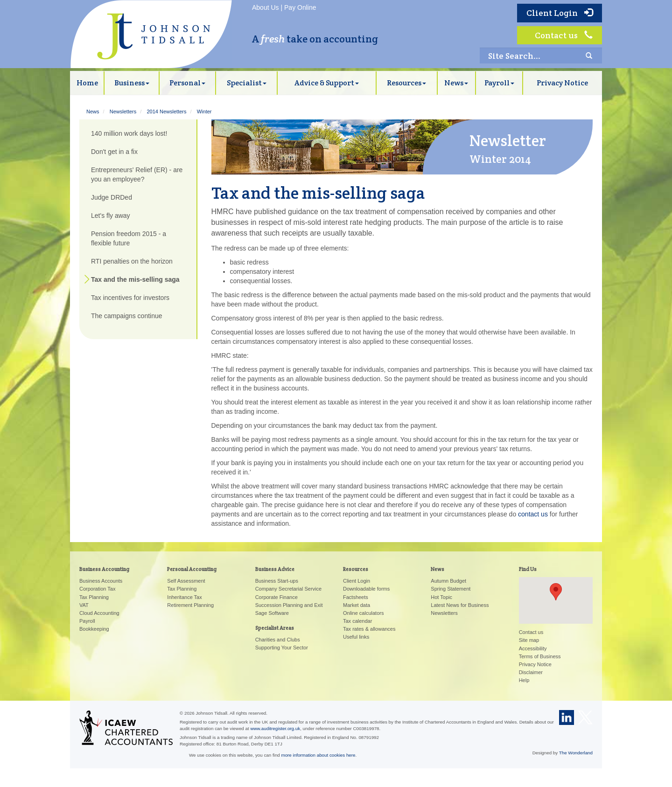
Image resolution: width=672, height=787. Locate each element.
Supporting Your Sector (282, 648)
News (456, 83)
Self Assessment (186, 581)
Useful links (356, 637)
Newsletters (123, 111)
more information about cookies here (318, 755)
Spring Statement (451, 589)
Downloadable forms (366, 589)
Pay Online (300, 7)
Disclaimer (531, 672)
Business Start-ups (277, 581)
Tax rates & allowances (369, 629)
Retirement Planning (190, 605)
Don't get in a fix (114, 152)
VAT (84, 605)
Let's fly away (111, 216)
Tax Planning (94, 597)
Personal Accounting (192, 569)
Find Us (528, 569)
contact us (533, 514)
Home (87, 83)
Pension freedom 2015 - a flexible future (129, 238)
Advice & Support (327, 83)
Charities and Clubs (278, 640)
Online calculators (363, 613)
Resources (406, 83)
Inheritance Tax (184, 597)
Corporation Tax (97, 589)
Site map (529, 640)
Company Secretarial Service (288, 589)
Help (524, 680)
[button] (556, 592)
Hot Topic (441, 597)
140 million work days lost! (129, 133)
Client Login (560, 13)
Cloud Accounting (99, 613)
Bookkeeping (94, 629)
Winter (204, 111)
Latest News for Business (460, 605)
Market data (357, 605)
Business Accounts (101, 581)
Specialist (247, 83)
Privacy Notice (562, 83)
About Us (266, 7)
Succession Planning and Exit (289, 605)
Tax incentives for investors (130, 298)
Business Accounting (104, 569)
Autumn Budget (448, 581)
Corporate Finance (276, 597)
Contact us (564, 35)
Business (132, 83)
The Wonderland (576, 753)
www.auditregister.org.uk (275, 728)
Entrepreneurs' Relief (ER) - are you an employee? (137, 174)
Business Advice (275, 569)
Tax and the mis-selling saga (135, 279)
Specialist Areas (275, 628)
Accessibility (533, 648)
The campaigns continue (127, 316)
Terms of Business (540, 656)
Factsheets (356, 597)
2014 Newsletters (166, 111)
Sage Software (272, 613)
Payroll (499, 83)
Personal (187, 83)
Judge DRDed (112, 197)
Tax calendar (357, 621)
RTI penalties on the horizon (132, 261)
